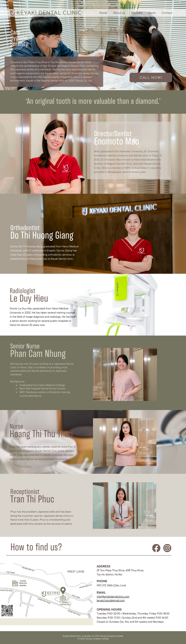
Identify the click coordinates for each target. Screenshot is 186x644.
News (152, 13)
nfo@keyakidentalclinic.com (113, 596)
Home (103, 13)
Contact (167, 13)
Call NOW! (151, 77)
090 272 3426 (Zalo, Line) (111, 585)
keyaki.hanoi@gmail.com (111, 600)
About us (119, 13)
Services (137, 13)
